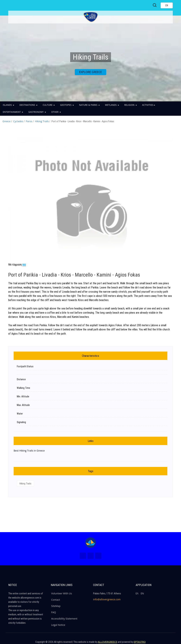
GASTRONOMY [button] (37, 112)
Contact (56, 600)
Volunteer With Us (62, 593)
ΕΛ (137, 593)
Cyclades (18, 121)
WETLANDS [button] (112, 105)
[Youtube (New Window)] (98, 556)
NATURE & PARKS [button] (89, 105)
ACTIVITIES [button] (149, 105)
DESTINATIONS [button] (28, 105)
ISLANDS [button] (8, 105)
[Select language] (167, 5)
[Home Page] (90, 543)
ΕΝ (142, 593)
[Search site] (155, 5)
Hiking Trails (42, 121)
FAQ (54, 612)
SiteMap (56, 606)
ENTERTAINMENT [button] (13, 112)
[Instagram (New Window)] (90, 556)
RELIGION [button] (131, 105)
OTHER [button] (56, 112)
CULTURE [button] (49, 105)
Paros (29, 121)
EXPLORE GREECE (90, 72)
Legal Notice (58, 625)
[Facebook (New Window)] (83, 556)
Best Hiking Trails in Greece (29, 451)
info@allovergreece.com (107, 599)
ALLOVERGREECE (107, 642)
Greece (6, 121)
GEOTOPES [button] (67, 105)
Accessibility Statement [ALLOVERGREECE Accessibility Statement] (64, 619)
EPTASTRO (140, 642)
